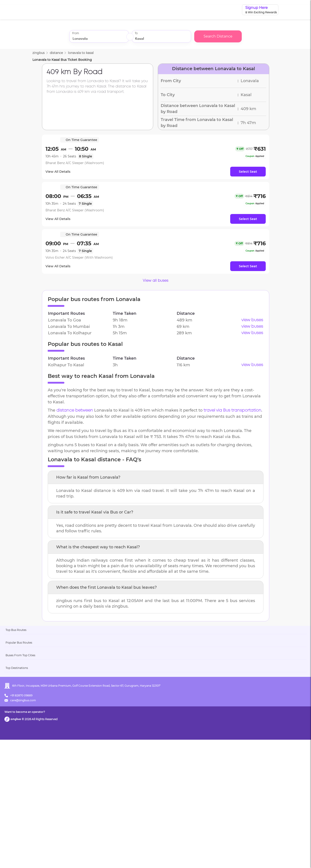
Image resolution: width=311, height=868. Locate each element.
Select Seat (248, 172)
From (75, 33)
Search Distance (218, 36)
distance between (75, 410)
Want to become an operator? (187, 858)
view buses (252, 320)
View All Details (61, 172)
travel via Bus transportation (232, 410)
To (136, 33)
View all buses (155, 281)
